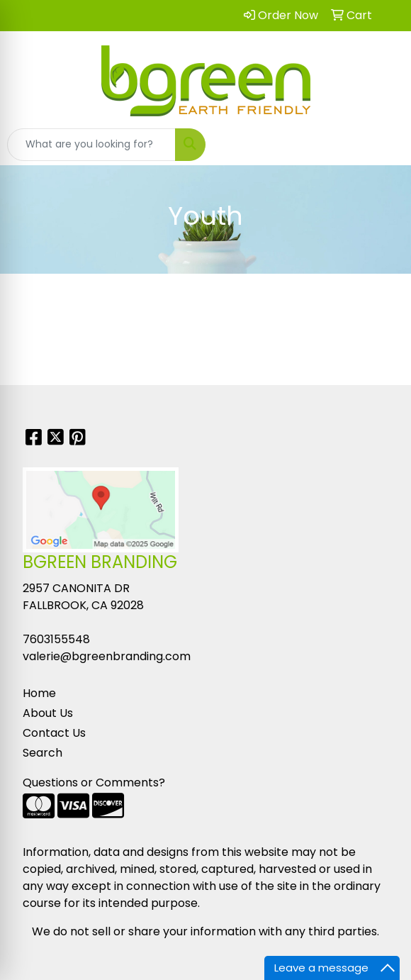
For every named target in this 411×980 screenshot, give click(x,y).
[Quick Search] (91, 145)
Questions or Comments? (94, 783)
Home (39, 693)
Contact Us (54, 733)
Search (43, 753)
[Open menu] (383, 145)
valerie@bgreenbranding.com (107, 656)
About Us (48, 713)
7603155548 (56, 639)
